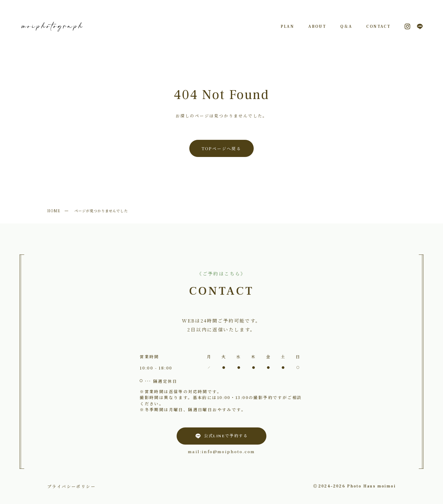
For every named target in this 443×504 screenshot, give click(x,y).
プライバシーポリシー (71, 486)
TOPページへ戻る (222, 148)
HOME (54, 211)
